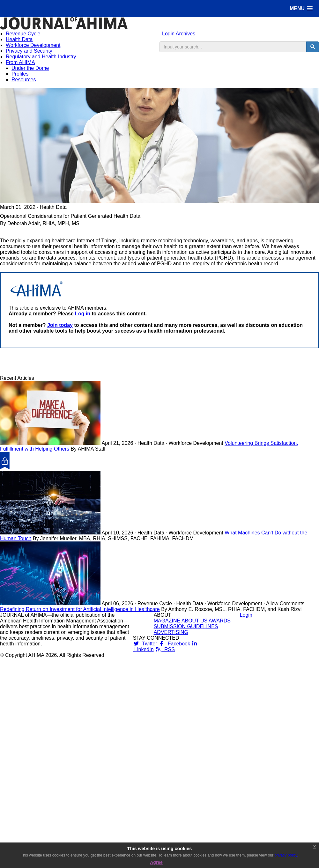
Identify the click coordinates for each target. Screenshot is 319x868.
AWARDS (220, 621)
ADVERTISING (171, 632)
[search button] (313, 47)
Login (168, 34)
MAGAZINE (167, 621)
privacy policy (286, 855)
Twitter (145, 644)
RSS (165, 649)
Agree (156, 862)
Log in (83, 314)
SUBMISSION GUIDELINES (186, 626)
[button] (301, 8)
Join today (60, 325)
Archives (185, 34)
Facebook (174, 644)
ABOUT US (195, 621)
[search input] (233, 47)
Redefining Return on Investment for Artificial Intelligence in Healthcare (80, 609)
